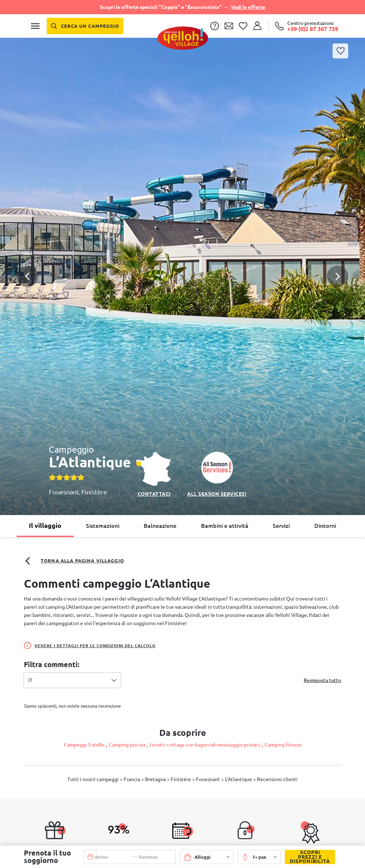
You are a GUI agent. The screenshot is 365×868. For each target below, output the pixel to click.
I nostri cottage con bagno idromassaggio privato (205, 745)
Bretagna (156, 779)
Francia (132, 779)
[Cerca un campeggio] (85, 26)
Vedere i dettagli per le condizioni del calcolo (90, 645)
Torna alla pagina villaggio (74, 561)
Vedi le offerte (248, 7)
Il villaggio (45, 525)
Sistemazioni (103, 526)
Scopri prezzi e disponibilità (307, 857)
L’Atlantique (239, 779)
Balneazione (160, 526)
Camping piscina (127, 745)
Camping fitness (283, 745)
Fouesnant (64, 492)
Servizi (281, 526)
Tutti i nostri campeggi (94, 779)
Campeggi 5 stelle (84, 745)
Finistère (94, 492)
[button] (182, 251)
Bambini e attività (225, 526)
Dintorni (325, 526)
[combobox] (72, 680)
